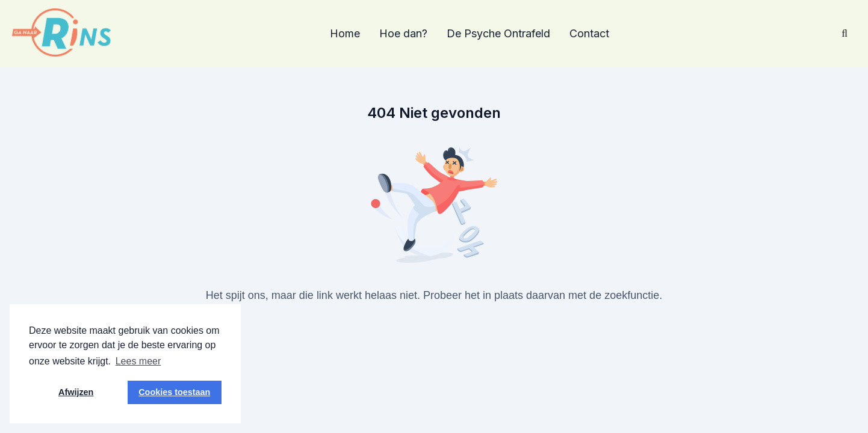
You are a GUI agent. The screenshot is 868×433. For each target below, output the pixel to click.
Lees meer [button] (138, 361)
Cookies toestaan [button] (174, 392)
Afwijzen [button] (76, 392)
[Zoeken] (845, 34)
